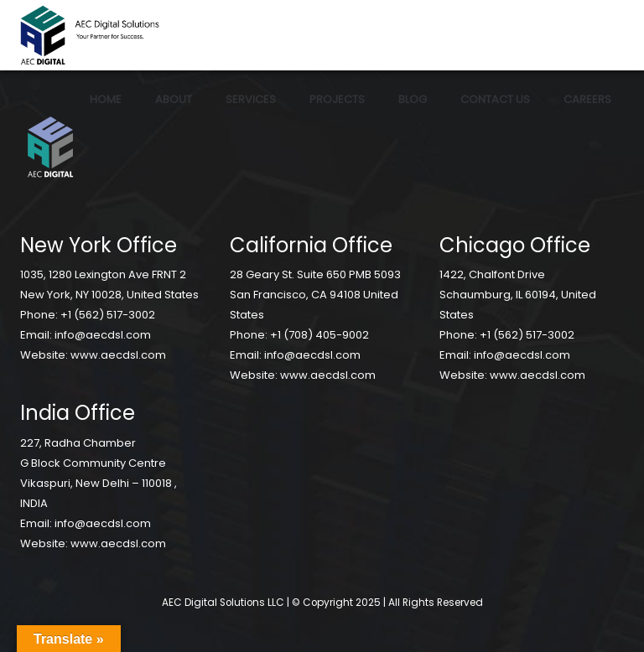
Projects (337, 99)
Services (251, 99)
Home (106, 99)
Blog (413, 99)
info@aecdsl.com (103, 335)
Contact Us (495, 99)
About (174, 99)
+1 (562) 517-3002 (108, 315)
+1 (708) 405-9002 (319, 335)
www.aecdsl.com (118, 355)
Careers (587, 99)
